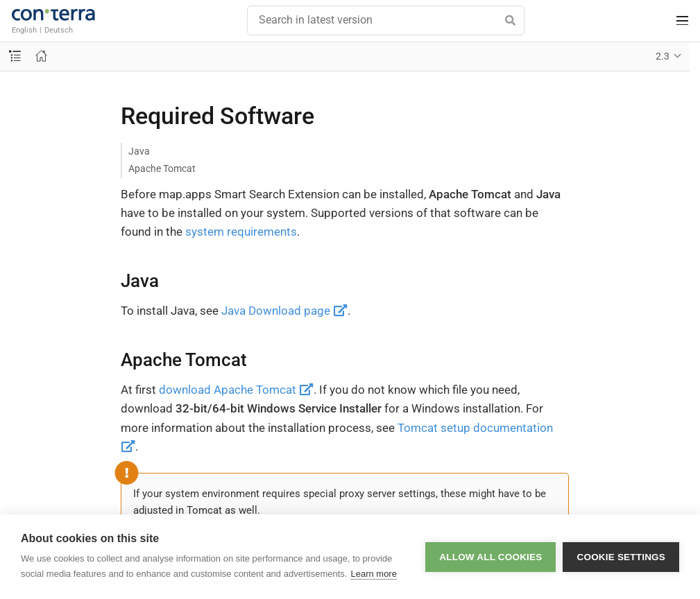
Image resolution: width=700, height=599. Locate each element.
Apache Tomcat (162, 168)
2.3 (663, 56)
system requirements (241, 232)
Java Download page (284, 311)
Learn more (373, 574)
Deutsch (59, 30)
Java (139, 151)
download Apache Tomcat (236, 390)
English (24, 30)
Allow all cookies (490, 557)
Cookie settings (621, 557)
